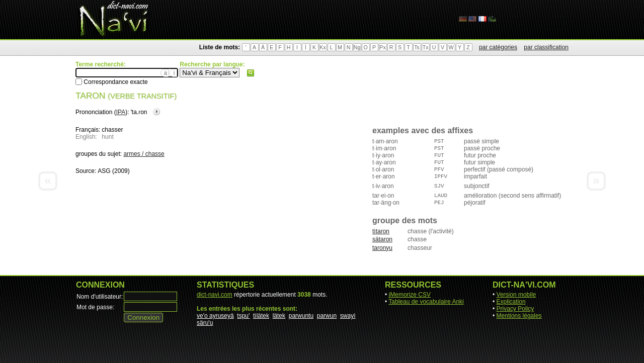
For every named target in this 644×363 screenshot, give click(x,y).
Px (382, 47)
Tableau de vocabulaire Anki (426, 302)
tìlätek (261, 316)
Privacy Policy (515, 309)
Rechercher (251, 73)
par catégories (498, 47)
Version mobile (516, 295)
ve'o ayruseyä (215, 316)
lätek (279, 316)
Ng (357, 47)
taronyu (382, 248)
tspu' (243, 316)
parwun (327, 316)
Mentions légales (519, 316)
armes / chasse (144, 154)
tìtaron (381, 231)
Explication (511, 302)
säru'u (205, 323)
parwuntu (301, 316)
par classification (546, 47)
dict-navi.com (215, 295)
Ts (417, 47)
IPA (121, 112)
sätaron (382, 239)
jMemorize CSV (410, 295)
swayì (348, 316)
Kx (323, 47)
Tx (426, 47)
